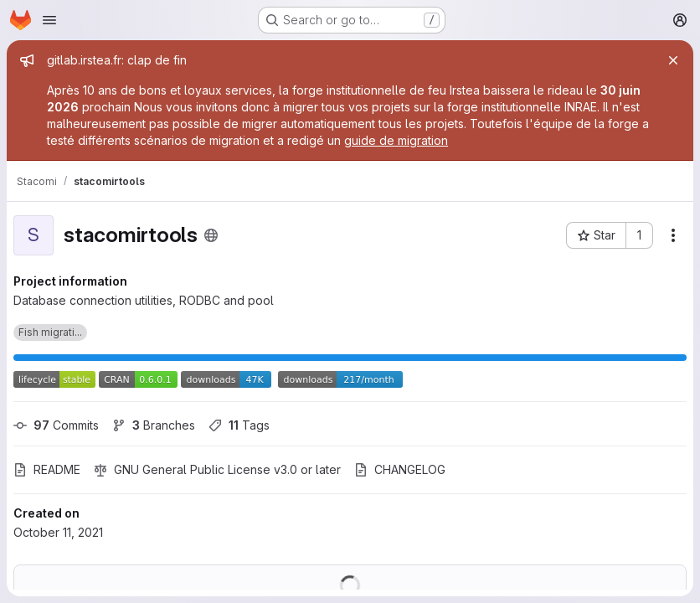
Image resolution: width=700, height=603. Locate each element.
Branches (154, 425)
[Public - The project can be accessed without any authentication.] (211, 235)
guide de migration (396, 140)
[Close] (673, 60)
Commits (56, 425)
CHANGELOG (400, 469)
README (47, 469)
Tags (239, 425)
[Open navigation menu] (49, 20)
